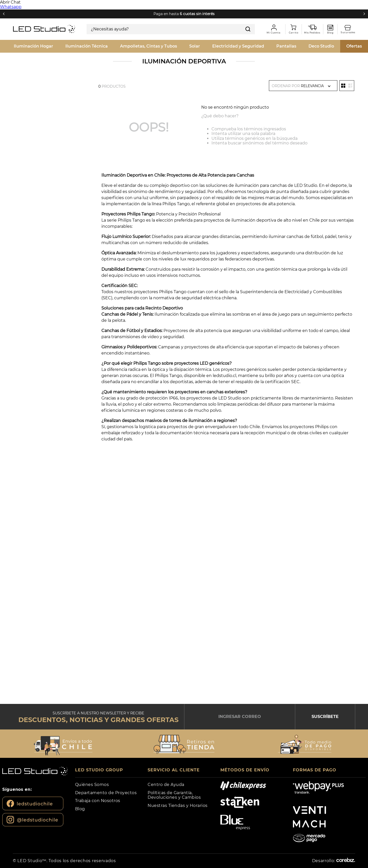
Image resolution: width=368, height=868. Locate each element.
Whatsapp (11, 7)
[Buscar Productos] (248, 29)
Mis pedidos (314, 27)
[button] (63, 744)
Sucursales (350, 28)
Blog (330, 28)
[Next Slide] (364, 14)
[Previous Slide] (4, 14)
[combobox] (171, 29)
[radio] (343, 86)
